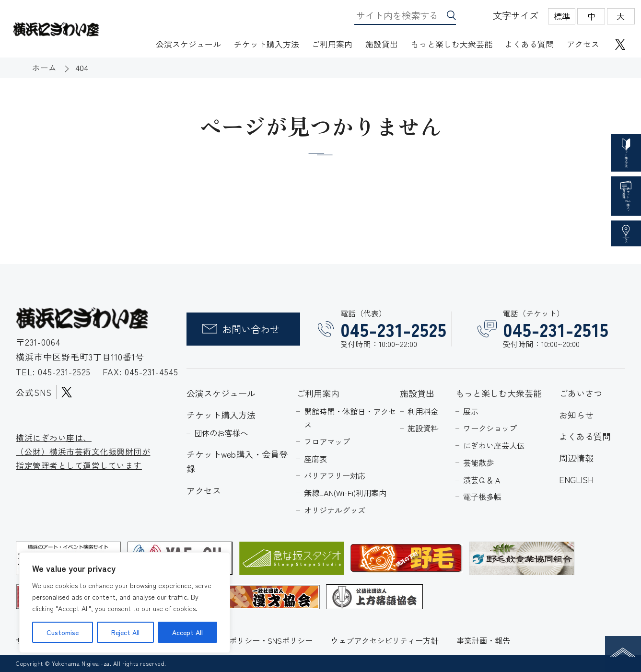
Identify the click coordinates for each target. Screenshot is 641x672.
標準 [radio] (562, 16)
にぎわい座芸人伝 (494, 445)
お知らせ (576, 415)
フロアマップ (327, 441)
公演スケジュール (188, 44)
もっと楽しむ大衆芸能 (452, 44)
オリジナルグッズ (335, 510)
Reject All (125, 632)
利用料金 (423, 411)
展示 (471, 411)
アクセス (583, 44)
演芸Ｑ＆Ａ (482, 480)
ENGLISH (576, 479)
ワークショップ (490, 428)
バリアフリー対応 (335, 475)
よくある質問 (529, 44)
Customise (63, 632)
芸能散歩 (478, 463)
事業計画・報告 (483, 640)
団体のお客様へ (221, 433)
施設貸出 (382, 44)
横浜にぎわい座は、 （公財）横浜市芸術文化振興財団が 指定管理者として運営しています (83, 451)
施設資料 (423, 428)
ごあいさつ (581, 393)
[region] (125, 602)
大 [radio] (621, 16)
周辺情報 (576, 458)
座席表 (315, 459)
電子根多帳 (482, 497)
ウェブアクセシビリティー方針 (385, 640)
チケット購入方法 (267, 44)
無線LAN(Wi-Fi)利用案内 (345, 493)
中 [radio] (591, 16)
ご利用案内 (332, 44)
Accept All (187, 632)
